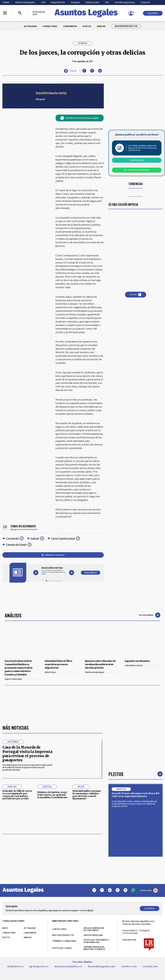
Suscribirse (153, 13)
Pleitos (116, 774)
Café (43, 2)
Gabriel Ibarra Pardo (143, 665)
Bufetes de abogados (25, 2)
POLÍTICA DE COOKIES (62, 948)
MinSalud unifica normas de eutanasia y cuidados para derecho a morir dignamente (87, 795)
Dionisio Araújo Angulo (103, 672)
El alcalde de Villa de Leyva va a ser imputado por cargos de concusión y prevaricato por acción (17, 795)
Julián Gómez (62, 672)
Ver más (136, 295)
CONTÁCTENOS (59, 929)
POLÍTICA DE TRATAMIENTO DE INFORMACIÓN (96, 941)
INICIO (5, 928)
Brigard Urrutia (58, 2)
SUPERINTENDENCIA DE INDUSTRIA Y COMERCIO (94, 948)
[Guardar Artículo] (70, 71)
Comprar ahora (137, 160)
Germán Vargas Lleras (125, 2)
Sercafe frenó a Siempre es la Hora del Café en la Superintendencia (135, 795)
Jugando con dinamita (137, 661)
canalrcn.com (129, 966)
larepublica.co (15, 966)
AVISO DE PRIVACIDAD (93, 935)
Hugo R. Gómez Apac (22, 679)
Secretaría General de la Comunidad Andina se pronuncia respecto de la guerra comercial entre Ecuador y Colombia (19, 668)
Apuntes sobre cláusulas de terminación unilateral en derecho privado (100, 664)
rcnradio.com (150, 966)
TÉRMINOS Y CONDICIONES (64, 941)
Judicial (35, 538)
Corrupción (12, 538)
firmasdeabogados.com (101, 966)
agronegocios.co (39, 966)
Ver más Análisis (150, 615)
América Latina (92, 2)
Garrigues (75, 2)
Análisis (13, 615)
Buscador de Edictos (126, 26)
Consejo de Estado (16, 545)
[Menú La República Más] (5, 13)
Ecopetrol (145, 2)
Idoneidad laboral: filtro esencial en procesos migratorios (58, 664)
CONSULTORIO (50, 26)
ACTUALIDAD (30, 26)
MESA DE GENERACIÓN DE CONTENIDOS (94, 929)
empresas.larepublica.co (68, 966)
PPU (107, 2)
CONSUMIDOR (70, 26)
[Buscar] (20, 13)
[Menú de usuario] (131, 13)
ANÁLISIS (101, 26)
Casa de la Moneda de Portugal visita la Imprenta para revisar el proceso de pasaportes (27, 754)
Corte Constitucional (63, 538)
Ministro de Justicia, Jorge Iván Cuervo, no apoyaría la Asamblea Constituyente (52, 795)
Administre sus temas (53, 555)
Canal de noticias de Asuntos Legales (80, 118)
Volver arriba (149, 890)
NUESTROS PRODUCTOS (63, 935)
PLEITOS (87, 26)
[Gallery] (54, 571)
